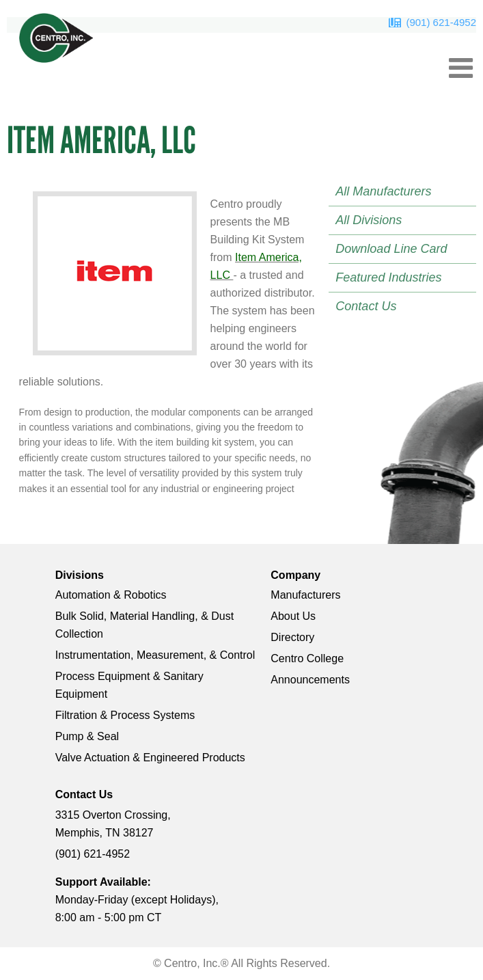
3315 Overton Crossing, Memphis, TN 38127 (113, 824)
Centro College (307, 658)
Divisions (80, 575)
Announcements (310, 680)
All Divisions (369, 220)
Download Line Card (391, 249)
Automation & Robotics (111, 595)
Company (295, 575)
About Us (293, 616)
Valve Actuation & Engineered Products (150, 758)
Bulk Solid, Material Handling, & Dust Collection (144, 625)
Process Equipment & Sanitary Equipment (129, 685)
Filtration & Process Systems (125, 715)
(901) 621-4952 (441, 22)
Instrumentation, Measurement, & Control (155, 655)
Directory (292, 637)
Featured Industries (388, 277)
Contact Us (366, 306)
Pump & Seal (87, 736)
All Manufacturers (383, 191)
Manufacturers (305, 595)
